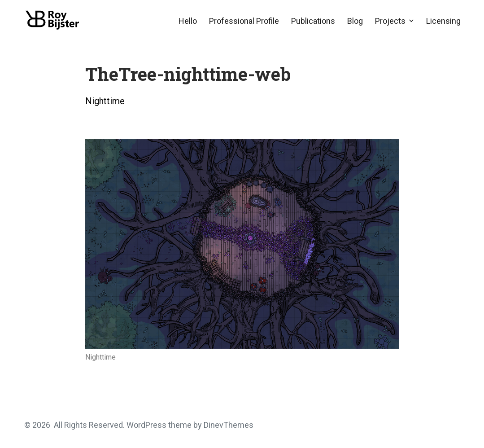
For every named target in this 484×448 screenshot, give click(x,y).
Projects (390, 21)
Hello (188, 21)
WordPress (146, 425)
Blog (355, 21)
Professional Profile (244, 21)
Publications (313, 21)
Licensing (443, 21)
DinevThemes (228, 425)
